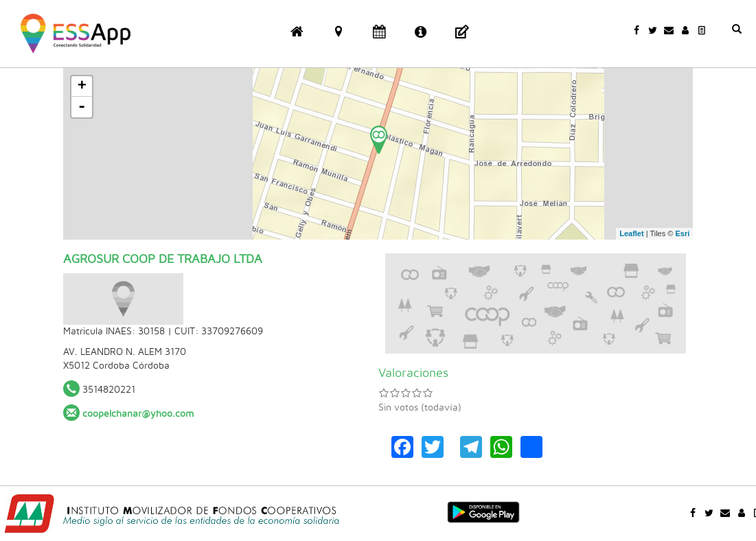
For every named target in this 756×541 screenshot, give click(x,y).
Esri (682, 233)
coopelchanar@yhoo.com (138, 414)
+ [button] (82, 87)
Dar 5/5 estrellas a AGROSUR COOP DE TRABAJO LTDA (428, 393)
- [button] (82, 107)
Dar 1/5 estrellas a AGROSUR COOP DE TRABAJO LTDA (384, 393)
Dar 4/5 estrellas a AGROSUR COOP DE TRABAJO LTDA (417, 393)
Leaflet (631, 233)
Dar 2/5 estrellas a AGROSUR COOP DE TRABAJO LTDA (395, 393)
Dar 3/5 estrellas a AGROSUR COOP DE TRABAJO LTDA (406, 393)
